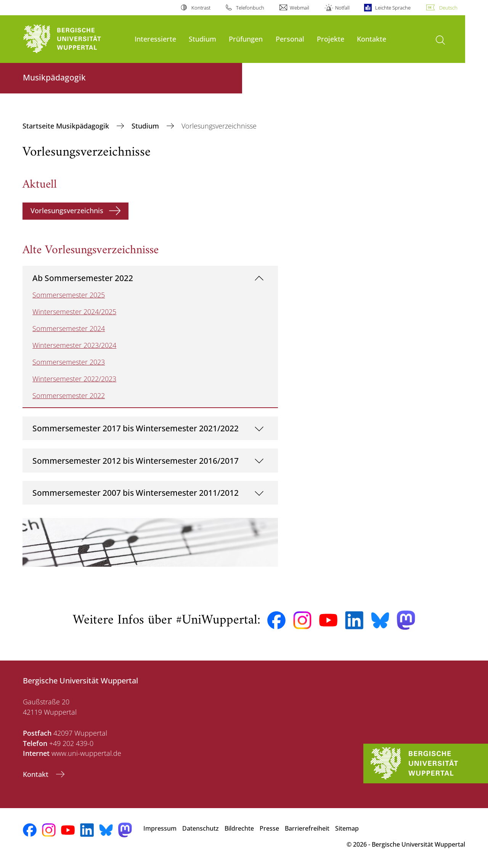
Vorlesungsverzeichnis (67, 211)
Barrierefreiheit (307, 828)
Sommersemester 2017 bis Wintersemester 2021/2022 (136, 428)
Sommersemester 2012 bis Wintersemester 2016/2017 (136, 461)
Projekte (331, 39)
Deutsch (448, 8)
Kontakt (37, 774)
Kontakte (372, 39)
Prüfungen (246, 39)
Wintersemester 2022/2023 (74, 379)
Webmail (299, 8)
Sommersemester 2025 (69, 295)
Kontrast (201, 8)
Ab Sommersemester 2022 (83, 278)
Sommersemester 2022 (69, 395)
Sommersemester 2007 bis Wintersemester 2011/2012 (136, 493)
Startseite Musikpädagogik (67, 126)
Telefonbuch (250, 8)
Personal (290, 39)
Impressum (160, 828)
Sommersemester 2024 (69, 328)
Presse (269, 828)
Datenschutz (201, 828)
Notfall (342, 8)
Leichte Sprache (393, 8)
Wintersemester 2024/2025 (74, 312)
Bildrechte (239, 828)
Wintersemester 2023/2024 (74, 345)
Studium (202, 39)
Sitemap (347, 828)
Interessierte (155, 39)
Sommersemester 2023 (69, 362)
